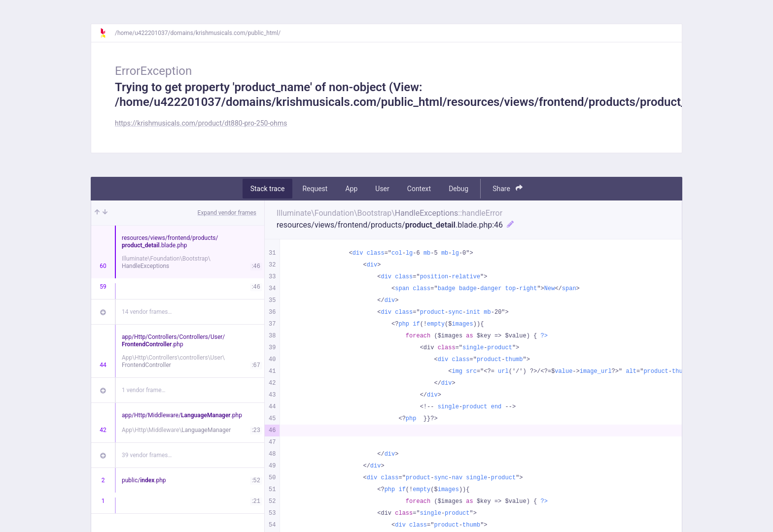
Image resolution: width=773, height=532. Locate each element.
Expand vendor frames (227, 213)
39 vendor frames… (147, 455)
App (351, 189)
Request (315, 189)
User (382, 189)
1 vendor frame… (144, 390)
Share (508, 188)
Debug (458, 189)
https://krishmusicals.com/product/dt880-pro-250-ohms (201, 123)
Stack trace (268, 189)
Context (419, 189)
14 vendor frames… (147, 312)
